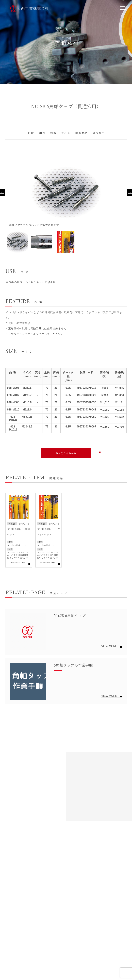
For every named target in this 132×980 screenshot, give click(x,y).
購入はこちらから (66, 453)
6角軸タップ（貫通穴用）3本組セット (19, 529)
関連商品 (81, 133)
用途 (42, 133)
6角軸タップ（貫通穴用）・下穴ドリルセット (48, 529)
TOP (31, 133)
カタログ (98, 133)
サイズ (66, 133)
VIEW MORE (18, 562)
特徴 (53, 133)
